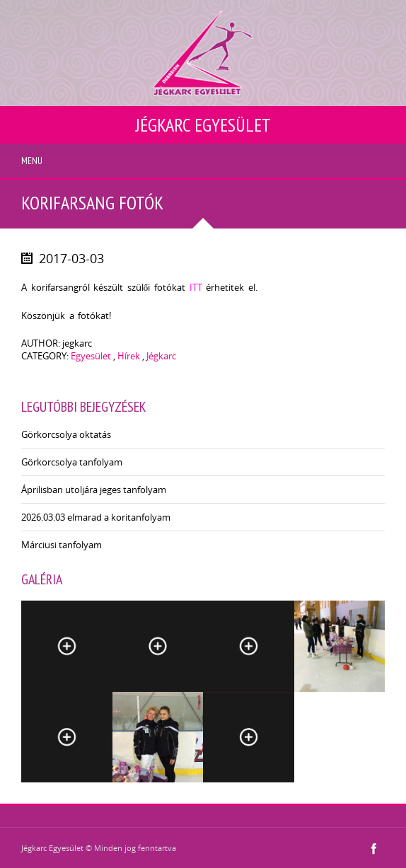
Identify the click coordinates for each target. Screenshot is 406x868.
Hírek (129, 356)
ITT (196, 287)
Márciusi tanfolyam (62, 545)
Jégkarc (161, 356)
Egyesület (91, 356)
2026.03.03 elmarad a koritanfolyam (96, 517)
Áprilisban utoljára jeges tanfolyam (94, 490)
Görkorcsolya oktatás (66, 434)
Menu (32, 161)
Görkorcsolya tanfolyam (72, 462)
